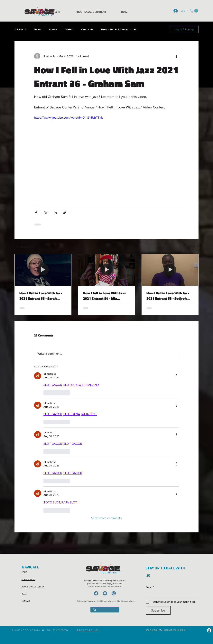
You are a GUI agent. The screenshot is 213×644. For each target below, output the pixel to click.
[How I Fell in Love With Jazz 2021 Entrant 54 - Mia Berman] (107, 270)
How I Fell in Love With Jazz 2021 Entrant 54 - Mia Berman (104, 296)
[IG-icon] (114, 593)
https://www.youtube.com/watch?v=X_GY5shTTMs (69, 118)
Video (69, 29)
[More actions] (177, 56)
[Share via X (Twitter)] (46, 212)
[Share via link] (65, 212)
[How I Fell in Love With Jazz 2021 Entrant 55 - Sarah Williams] (43, 270)
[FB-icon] (96, 593)
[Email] (171, 594)
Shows (53, 29)
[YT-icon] (105, 593)
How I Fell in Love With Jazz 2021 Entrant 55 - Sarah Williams (41, 296)
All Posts (20, 29)
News (37, 29)
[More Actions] (177, 376)
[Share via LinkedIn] (55, 212)
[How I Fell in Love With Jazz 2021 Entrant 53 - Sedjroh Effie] (170, 270)
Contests (87, 29)
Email (150, 587)
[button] (194, 11)
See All (194, 246)
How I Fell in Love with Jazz (119, 29)
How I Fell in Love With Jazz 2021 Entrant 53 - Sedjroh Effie (168, 296)
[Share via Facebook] (36, 212)
